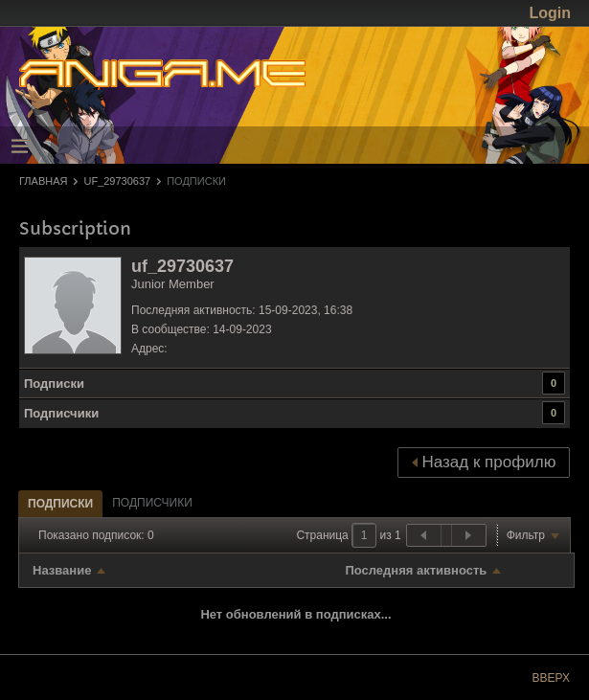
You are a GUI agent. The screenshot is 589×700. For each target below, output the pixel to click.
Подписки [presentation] (60, 504)
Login (550, 13)
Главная (43, 181)
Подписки (54, 384)
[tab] (60, 503)
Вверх (551, 678)
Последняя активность (416, 570)
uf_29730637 (117, 181)
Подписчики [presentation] (152, 503)
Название (62, 570)
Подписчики (61, 413)
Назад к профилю (484, 462)
